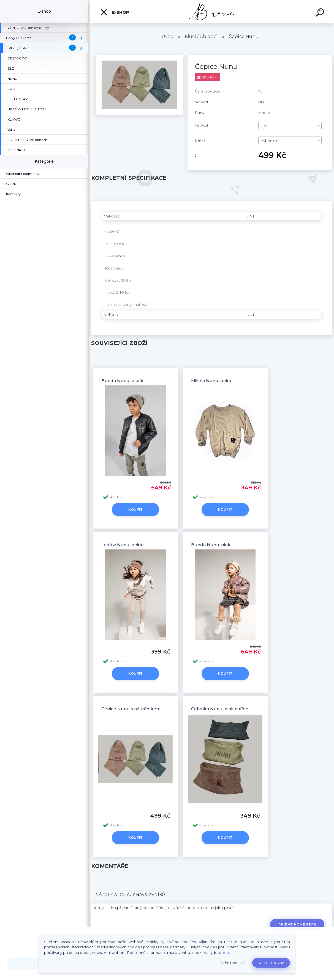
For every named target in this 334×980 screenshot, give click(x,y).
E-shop (115, 12)
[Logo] (212, 12)
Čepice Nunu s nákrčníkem (131, 709)
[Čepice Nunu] (139, 57)
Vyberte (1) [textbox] (270, 141)
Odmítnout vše (233, 963)
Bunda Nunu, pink (211, 545)
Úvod (168, 36)
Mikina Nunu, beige (212, 381)
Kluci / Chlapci (201, 36)
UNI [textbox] (264, 126)
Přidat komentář (297, 924)
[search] (321, 13)
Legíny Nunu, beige (123, 545)
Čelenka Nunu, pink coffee (220, 709)
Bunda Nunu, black (122, 381)
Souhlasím (271, 963)
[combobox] (290, 126)
